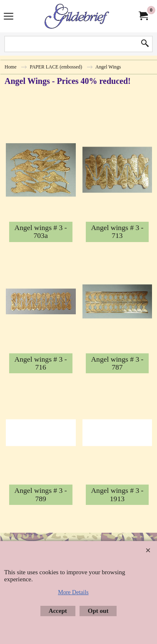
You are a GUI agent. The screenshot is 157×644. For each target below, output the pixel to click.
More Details (73, 592)
